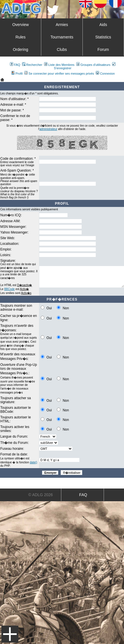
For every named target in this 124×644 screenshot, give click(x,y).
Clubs (62, 49)
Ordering (20, 49)
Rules (21, 37)
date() (34, 462)
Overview (20, 25)
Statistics (103, 37)
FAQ (15, 65)
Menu (10, 634)
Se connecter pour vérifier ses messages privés (59, 74)
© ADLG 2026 (41, 495)
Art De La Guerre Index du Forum (2, 80)
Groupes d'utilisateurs (93, 65)
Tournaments (62, 37)
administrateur (48, 129)
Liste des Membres (59, 65)
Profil (17, 74)
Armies (62, 25)
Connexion (105, 74)
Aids (103, 25)
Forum (103, 49)
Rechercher (32, 65)
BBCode (9, 289)
